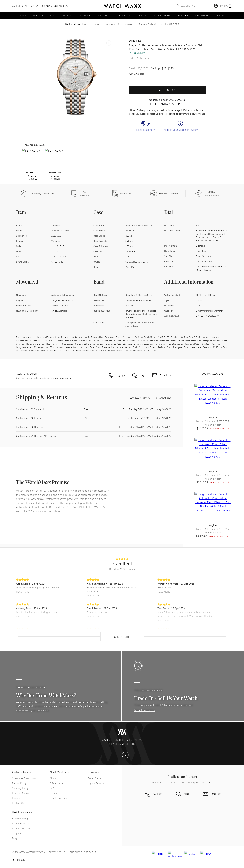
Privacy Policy (57, 852)
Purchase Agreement (83, 852)
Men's (53, 15)
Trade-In (183, 15)
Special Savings (162, 15)
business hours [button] (63, 378)
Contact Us (18, 803)
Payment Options (21, 793)
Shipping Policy (20, 788)
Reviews (54, 793)
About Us (55, 778)
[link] (146, 126)
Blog (15, 838)
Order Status (94, 778)
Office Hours (56, 783)
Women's (68, 15)
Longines (127, 24)
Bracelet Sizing (20, 818)
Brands (21, 15)
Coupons (17, 833)
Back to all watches (76, 24)
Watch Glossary (20, 823)
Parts (143, 15)
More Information (145, 710)
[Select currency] (29, 860)
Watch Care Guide (22, 828)
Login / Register (96, 783)
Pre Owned (201, 15)
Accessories (125, 15)
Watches (38, 15)
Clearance (221, 15)
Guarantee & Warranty (24, 778)
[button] (226, 6)
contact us (153, 114)
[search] (178, 6)
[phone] (50, 6)
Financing (17, 798)
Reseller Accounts (59, 798)
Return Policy (19, 783)
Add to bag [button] (167, 90)
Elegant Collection (149, 24)
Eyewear (85, 15)
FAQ (52, 788)
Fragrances (104, 15)
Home (96, 24)
